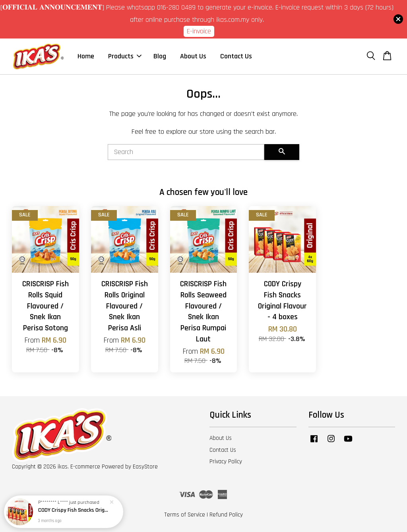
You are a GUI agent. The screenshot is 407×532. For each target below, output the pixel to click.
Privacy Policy (226, 462)
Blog (160, 56)
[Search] (186, 152)
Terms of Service (185, 515)
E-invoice (199, 31)
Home (86, 56)
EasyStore (145, 467)
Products (125, 56)
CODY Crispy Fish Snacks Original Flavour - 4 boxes (73, 510)
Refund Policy (226, 515)
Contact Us (236, 56)
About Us (193, 56)
